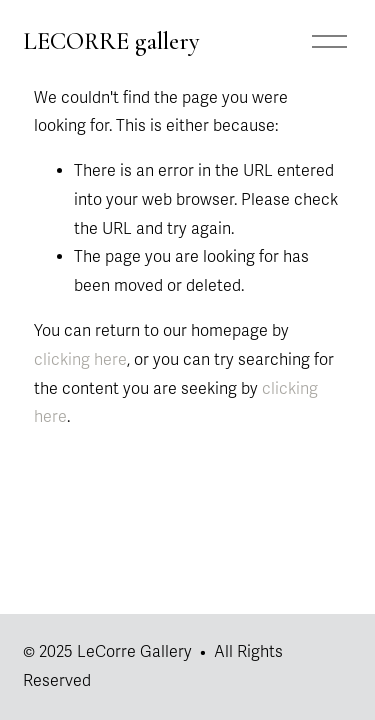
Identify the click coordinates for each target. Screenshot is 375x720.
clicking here (80, 360)
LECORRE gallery (111, 41)
